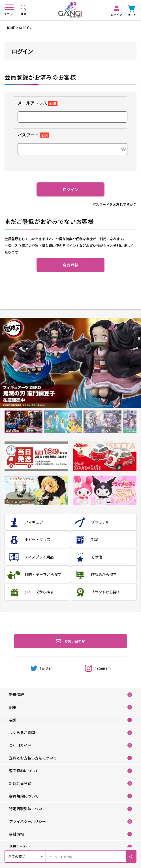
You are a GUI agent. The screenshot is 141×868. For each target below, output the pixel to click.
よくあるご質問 (22, 733)
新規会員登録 (20, 783)
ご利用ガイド (20, 745)
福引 (13, 720)
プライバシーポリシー (27, 821)
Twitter (41, 668)
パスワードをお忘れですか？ (114, 204)
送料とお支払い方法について (33, 758)
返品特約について (24, 771)
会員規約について (24, 796)
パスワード (33, 135)
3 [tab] (102, 422)
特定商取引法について (27, 809)
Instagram (98, 668)
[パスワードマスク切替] (123, 149)
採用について (20, 847)
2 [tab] (63, 422)
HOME (10, 27)
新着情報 (16, 694)
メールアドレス (38, 103)
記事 (13, 707)
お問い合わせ (70, 641)
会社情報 (16, 834)
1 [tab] (24, 422)
